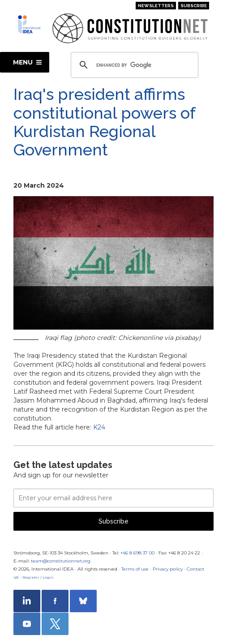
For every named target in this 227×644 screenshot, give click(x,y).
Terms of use (135, 569)
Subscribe (194, 6)
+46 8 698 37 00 (137, 553)
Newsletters (156, 6)
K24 (99, 427)
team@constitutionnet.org (61, 561)
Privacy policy (168, 569)
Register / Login (38, 577)
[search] (133, 65)
